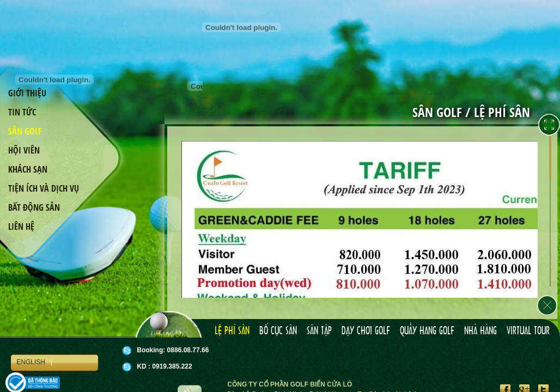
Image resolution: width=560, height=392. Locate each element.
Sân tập (319, 331)
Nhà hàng (480, 331)
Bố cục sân (278, 331)
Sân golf (25, 131)
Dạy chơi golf (366, 331)
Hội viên (24, 150)
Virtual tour (528, 331)
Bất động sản (34, 207)
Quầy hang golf (427, 331)
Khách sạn (28, 169)
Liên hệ (21, 226)
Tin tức (22, 112)
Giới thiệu (27, 93)
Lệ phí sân (232, 331)
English (31, 362)
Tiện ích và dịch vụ (44, 188)
